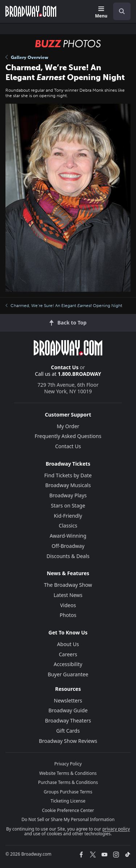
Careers (68, 654)
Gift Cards (68, 731)
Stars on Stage (68, 505)
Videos (68, 605)
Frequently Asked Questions (68, 436)
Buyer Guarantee (68, 674)
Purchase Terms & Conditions (68, 782)
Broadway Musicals (68, 485)
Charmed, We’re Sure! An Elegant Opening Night (64, 306)
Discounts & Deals (68, 556)
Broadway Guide (68, 710)
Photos (68, 615)
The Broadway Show (68, 585)
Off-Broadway (68, 546)
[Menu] (101, 13)
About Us (68, 644)
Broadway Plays (68, 495)
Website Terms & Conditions (68, 773)
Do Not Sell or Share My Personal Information (68, 819)
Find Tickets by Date (68, 475)
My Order (68, 426)
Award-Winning (68, 536)
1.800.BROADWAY (79, 374)
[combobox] (119, 11)
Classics (68, 525)
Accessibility (68, 664)
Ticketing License (68, 801)
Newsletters (68, 700)
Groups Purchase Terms (68, 792)
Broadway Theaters (68, 720)
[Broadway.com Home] (31, 11)
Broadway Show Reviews (68, 741)
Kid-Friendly (68, 516)
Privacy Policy (68, 764)
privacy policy (116, 829)
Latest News (68, 595)
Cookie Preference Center (68, 810)
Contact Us (65, 367)
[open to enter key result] (122, 11)
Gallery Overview (27, 57)
